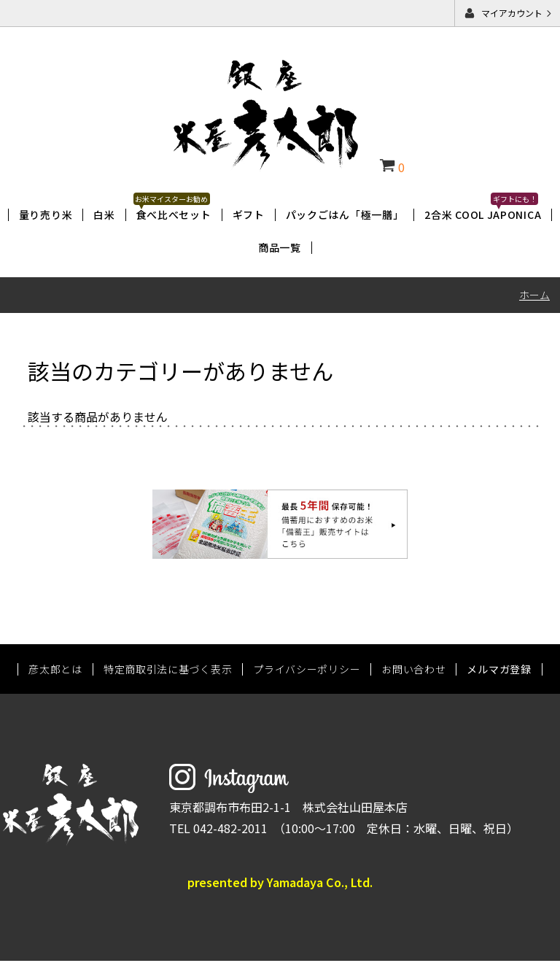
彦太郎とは (55, 670)
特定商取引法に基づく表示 (168, 670)
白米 (104, 214)
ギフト (249, 214)
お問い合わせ (413, 670)
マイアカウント (512, 13)
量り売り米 (46, 214)
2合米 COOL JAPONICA (483, 214)
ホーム (534, 295)
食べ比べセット (174, 214)
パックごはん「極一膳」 (345, 214)
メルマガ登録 (499, 670)
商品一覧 (280, 247)
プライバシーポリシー (307, 670)
